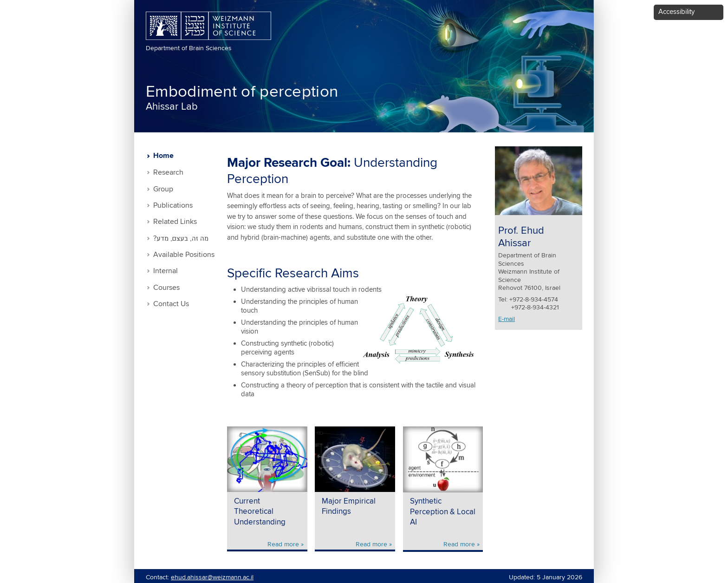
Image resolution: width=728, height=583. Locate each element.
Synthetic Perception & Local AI (443, 512)
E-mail (507, 319)
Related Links (175, 222)
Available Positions (184, 255)
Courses (166, 288)
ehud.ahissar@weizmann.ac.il (212, 577)
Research (168, 173)
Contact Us (171, 304)
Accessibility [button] (676, 12)
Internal (166, 271)
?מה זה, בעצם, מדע (181, 239)
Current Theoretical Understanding (260, 512)
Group (163, 189)
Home (163, 156)
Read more (283, 544)
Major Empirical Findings (349, 507)
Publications (173, 206)
